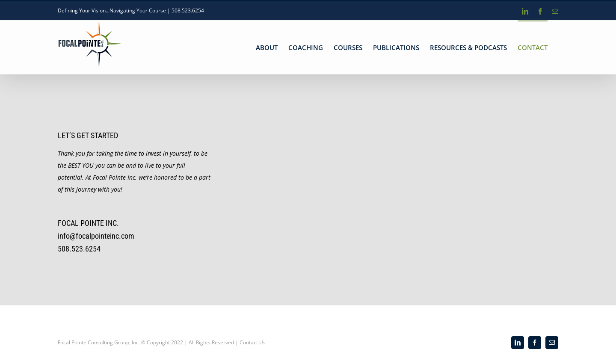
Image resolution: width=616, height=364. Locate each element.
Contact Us (253, 342)
